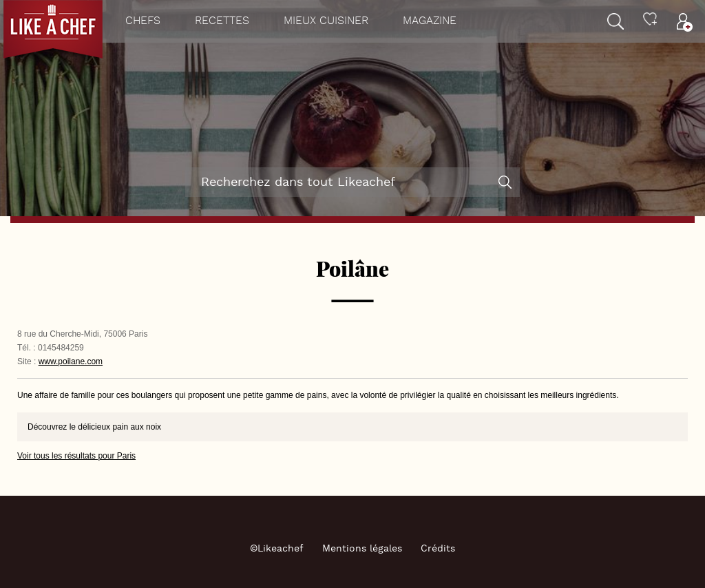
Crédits (438, 549)
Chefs (143, 21)
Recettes (222, 21)
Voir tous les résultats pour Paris (76, 456)
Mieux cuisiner (326, 21)
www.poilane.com (71, 361)
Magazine (430, 21)
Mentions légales (362, 549)
